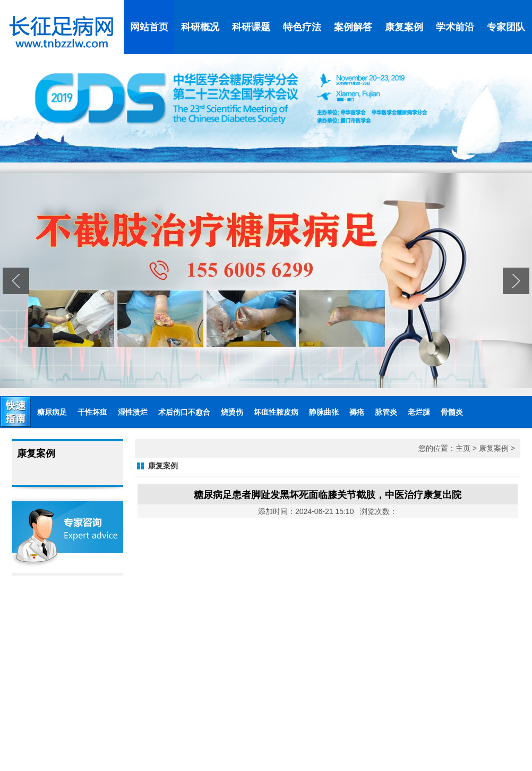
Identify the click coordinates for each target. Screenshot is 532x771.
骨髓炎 (452, 412)
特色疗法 (302, 27)
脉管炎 (386, 412)
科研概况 (200, 27)
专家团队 (506, 27)
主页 (463, 448)
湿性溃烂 (133, 412)
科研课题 (251, 27)
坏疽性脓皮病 (276, 412)
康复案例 (404, 27)
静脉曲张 (324, 412)
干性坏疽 (92, 412)
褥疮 (357, 412)
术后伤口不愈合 (184, 412)
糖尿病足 (52, 412)
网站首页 (149, 27)
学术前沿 (455, 27)
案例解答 (353, 27)
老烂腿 (419, 412)
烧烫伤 (232, 412)
